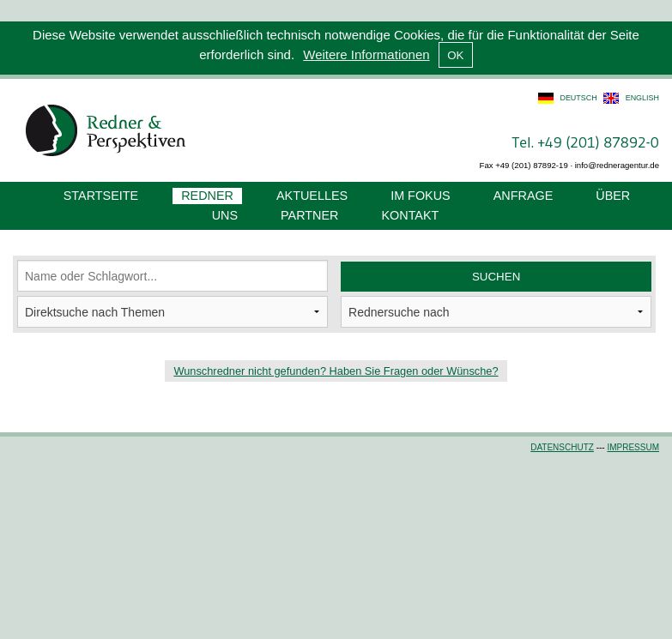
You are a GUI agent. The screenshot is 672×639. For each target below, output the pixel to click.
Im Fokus (421, 196)
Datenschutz (562, 447)
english (642, 98)
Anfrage (524, 196)
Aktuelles (312, 196)
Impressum (633, 447)
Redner (207, 196)
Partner (309, 215)
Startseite (101, 196)
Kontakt (410, 215)
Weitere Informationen (366, 54)
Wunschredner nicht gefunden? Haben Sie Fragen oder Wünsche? (336, 371)
